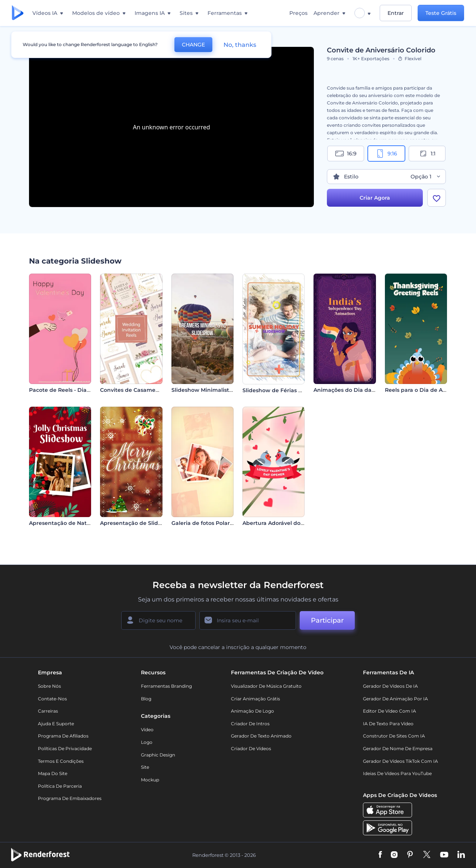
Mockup (150, 780)
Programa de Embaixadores (70, 798)
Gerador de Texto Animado (261, 736)
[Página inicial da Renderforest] (18, 13)
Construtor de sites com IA (394, 736)
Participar (327, 620)
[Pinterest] (410, 855)
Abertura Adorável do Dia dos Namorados (299, 523)
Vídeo (147, 730)
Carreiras (48, 711)
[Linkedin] (461, 855)
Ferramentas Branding (166, 686)
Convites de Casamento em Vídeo (146, 390)
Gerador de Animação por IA (395, 699)
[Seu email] (248, 620)
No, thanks (240, 45)
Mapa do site (53, 773)
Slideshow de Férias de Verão (282, 390)
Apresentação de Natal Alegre (70, 523)
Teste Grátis (441, 13)
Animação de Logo (253, 711)
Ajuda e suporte (56, 724)
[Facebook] (380, 855)
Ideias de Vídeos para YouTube (397, 773)
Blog (146, 699)
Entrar (396, 13)
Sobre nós (49, 686)
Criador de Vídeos (251, 748)
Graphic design (158, 755)
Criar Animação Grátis (255, 699)
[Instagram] (394, 855)
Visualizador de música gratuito (266, 686)
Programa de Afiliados (63, 736)
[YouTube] (444, 855)
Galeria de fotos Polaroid (205, 523)
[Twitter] (427, 855)
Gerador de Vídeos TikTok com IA (401, 761)
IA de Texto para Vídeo (388, 724)
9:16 (386, 154)
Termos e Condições (61, 761)
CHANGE (193, 45)
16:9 (346, 154)
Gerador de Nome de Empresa (398, 748)
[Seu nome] (158, 620)
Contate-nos (52, 699)
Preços (298, 13)
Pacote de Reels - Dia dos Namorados (80, 390)
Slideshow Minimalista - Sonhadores (221, 390)
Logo (147, 742)
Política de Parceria (60, 786)
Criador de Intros (250, 724)
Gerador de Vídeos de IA (390, 686)
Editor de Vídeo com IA (390, 711)
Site (145, 767)
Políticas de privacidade (65, 748)
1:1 (427, 154)
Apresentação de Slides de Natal (144, 523)
